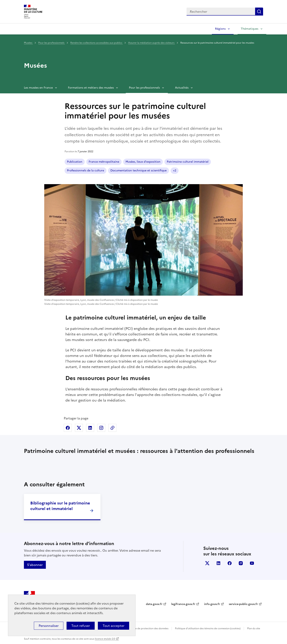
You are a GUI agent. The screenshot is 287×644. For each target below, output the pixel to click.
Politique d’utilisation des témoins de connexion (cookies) (208, 628)
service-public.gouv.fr (243, 604)
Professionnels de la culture (86, 171)
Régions (220, 29)
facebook (230, 563)
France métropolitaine (104, 162)
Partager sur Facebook (68, 428)
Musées (28, 43)
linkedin (218, 563)
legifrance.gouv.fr (183, 604)
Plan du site (254, 628)
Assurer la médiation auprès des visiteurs (152, 43)
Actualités (182, 88)
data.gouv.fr (154, 604)
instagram (241, 563)
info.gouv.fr (212, 604)
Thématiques (250, 29)
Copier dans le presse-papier (112, 428)
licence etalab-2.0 (105, 639)
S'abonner (35, 565)
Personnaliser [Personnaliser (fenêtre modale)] (49, 626)
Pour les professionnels (52, 43)
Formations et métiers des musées (91, 88)
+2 (175, 171)
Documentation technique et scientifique (139, 171)
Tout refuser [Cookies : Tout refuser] (81, 626)
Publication (75, 162)
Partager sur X (79, 428)
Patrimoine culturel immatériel (188, 162)
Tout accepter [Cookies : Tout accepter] (114, 626)
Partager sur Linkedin (90, 428)
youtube (252, 563)
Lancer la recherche (259, 12)
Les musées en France (38, 88)
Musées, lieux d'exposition (143, 162)
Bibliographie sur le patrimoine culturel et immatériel (60, 506)
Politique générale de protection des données (142, 628)
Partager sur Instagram (101, 428)
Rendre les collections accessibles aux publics (97, 43)
